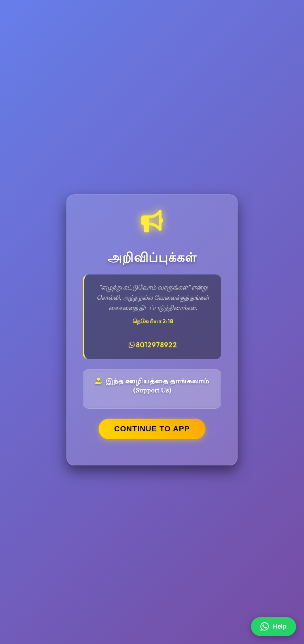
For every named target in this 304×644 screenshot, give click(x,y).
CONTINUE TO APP (152, 429)
